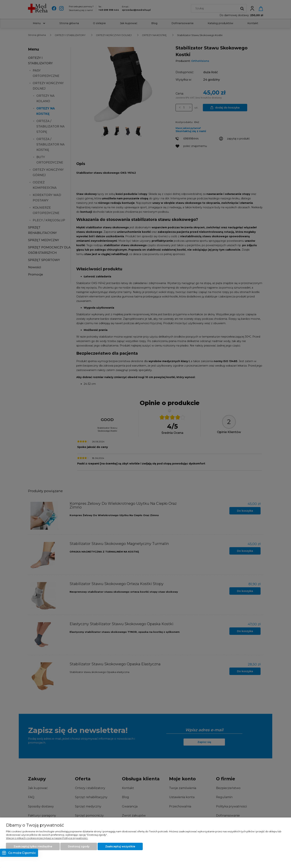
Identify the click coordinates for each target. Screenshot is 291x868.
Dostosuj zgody (79, 846)
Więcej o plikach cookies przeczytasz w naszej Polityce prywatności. (47, 838)
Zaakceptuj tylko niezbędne (33, 846)
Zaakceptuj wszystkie (120, 846)
